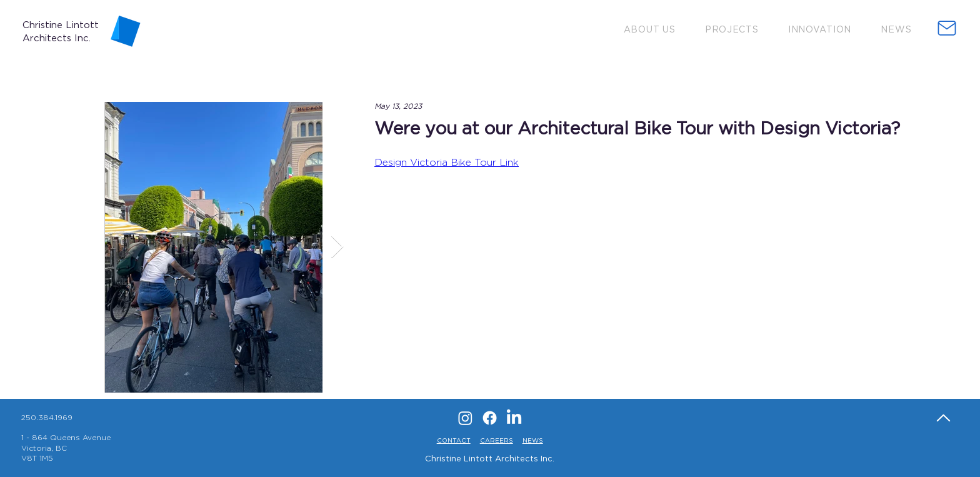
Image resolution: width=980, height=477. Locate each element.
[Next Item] (337, 247)
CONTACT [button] (454, 440)
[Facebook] (490, 418)
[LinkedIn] (514, 418)
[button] (649, 29)
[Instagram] (465, 418)
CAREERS (497, 440)
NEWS (533, 440)
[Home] (943, 418)
